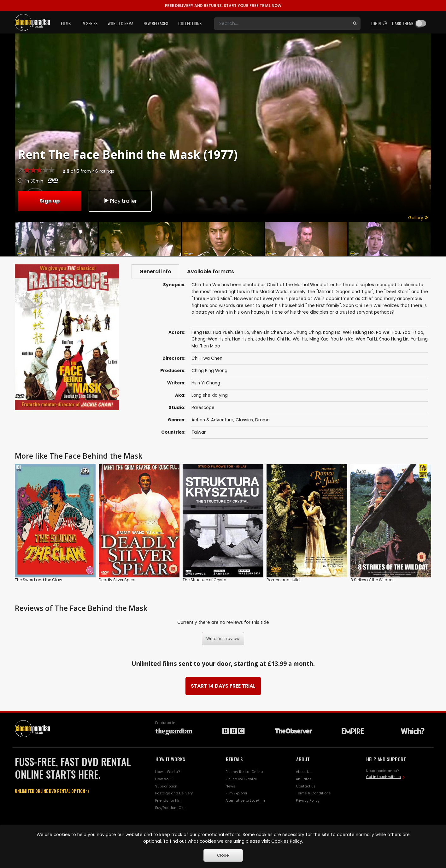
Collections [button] (190, 23)
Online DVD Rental (241, 779)
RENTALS (234, 759)
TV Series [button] (89, 23)
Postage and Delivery (174, 793)
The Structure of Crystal (205, 580)
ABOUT (303, 759)
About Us (304, 772)
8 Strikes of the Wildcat (372, 580)
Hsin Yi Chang (206, 383)
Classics (244, 420)
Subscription (166, 786)
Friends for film (168, 801)
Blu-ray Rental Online (244, 772)
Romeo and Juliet (284, 580)
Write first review (223, 639)
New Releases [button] (156, 23)
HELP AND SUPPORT (386, 759)
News (230, 786)
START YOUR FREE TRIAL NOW (223, 6)
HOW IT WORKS (170, 759)
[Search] (282, 24)
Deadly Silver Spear (117, 580)
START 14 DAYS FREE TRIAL (223, 686)
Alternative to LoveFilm (245, 801)
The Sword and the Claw (38, 580)
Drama (262, 420)
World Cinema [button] (120, 23)
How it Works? (167, 772)
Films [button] (66, 23)
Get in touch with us (383, 777)
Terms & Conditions (313, 793)
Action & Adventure (212, 420)
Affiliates (304, 779)
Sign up (50, 200)
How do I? (164, 779)
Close (223, 855)
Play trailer (120, 201)
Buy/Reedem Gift (170, 808)
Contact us (306, 786)
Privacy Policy (308, 801)
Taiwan (199, 433)
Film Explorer (236, 793)
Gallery (418, 218)
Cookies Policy (287, 841)
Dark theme (403, 23)
